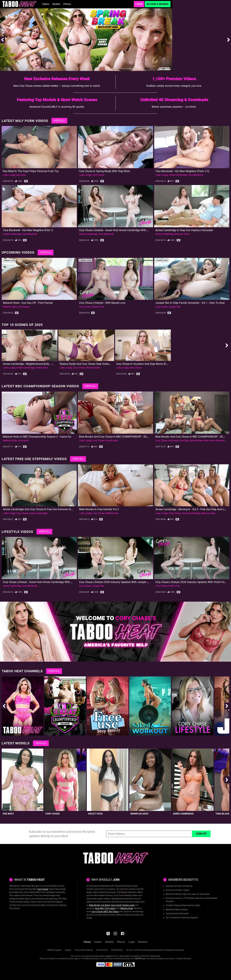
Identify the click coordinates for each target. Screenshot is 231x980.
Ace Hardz (24, 440)
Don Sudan (24, 307)
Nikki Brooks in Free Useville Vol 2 (99, 509)
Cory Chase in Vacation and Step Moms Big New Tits (148, 364)
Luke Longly (9, 175)
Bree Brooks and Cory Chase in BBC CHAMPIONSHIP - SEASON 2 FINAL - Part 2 (126, 437)
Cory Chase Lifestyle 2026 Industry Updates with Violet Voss (191, 582)
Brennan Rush (182, 234)
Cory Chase (98, 175)
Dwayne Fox (223, 440)
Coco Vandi (116, 905)
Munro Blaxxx (139, 814)
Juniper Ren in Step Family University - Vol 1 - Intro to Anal (190, 303)
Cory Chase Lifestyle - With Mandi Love (102, 303)
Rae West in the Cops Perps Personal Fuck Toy (31, 171)
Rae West (21, 175)
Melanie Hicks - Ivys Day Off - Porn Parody (28, 303)
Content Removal (184, 959)
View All (59, 121)
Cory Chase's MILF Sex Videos (105, 912)
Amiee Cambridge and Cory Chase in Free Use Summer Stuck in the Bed (46, 509)
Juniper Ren (175, 307)
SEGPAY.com (140, 959)
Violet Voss (174, 586)
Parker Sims (42, 368)
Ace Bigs (185, 440)
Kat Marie (106, 905)
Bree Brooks (112, 440)
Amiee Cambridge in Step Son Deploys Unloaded (184, 230)
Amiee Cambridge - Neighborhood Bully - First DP (32, 364)
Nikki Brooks (112, 513)
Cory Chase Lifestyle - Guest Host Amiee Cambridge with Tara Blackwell (122, 230)
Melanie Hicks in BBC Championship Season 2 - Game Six (37, 437)
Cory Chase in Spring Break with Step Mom (105, 171)
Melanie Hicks (10, 307)
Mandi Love (98, 307)
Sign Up (201, 834)
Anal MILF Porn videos (105, 908)
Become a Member (158, 4)
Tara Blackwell (196, 175)
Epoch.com (55, 959)
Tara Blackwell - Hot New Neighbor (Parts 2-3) (182, 171)
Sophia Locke (128, 905)
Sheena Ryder (93, 368)
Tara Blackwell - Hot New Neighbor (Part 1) (28, 230)
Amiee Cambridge (178, 175)
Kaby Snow (209, 440)
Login (139, 4)
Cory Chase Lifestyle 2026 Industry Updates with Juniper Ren (115, 582)
